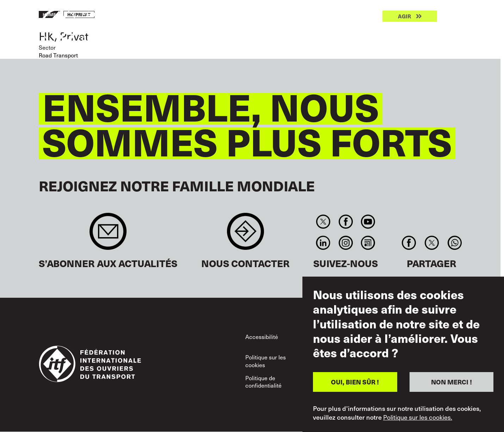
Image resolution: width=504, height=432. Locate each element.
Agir (404, 16)
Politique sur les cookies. (418, 417)
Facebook (346, 222)
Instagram (346, 243)
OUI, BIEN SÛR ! (355, 382)
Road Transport (58, 55)
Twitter (323, 222)
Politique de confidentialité (263, 382)
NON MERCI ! (451, 382)
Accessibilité (262, 337)
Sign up (108, 235)
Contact (245, 235)
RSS (368, 243)
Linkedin (323, 243)
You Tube (368, 222)
